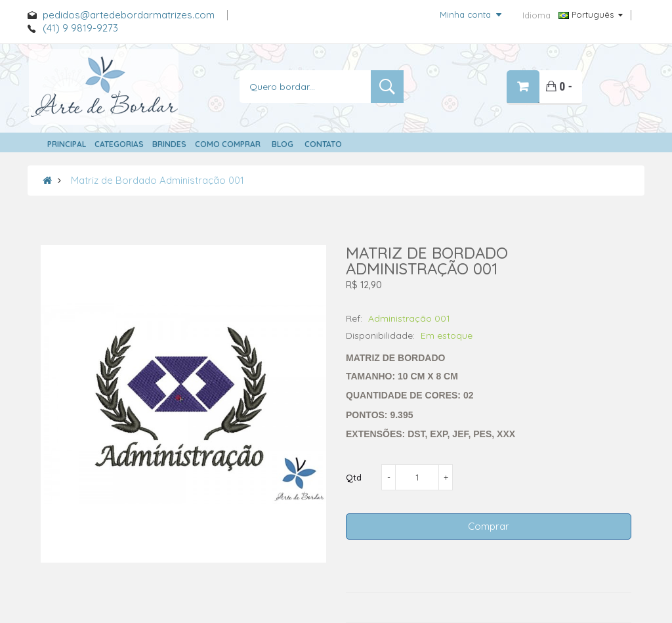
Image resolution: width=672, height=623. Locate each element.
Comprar (489, 526)
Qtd (354, 477)
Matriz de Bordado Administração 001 (157, 180)
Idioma (536, 15)
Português (591, 14)
